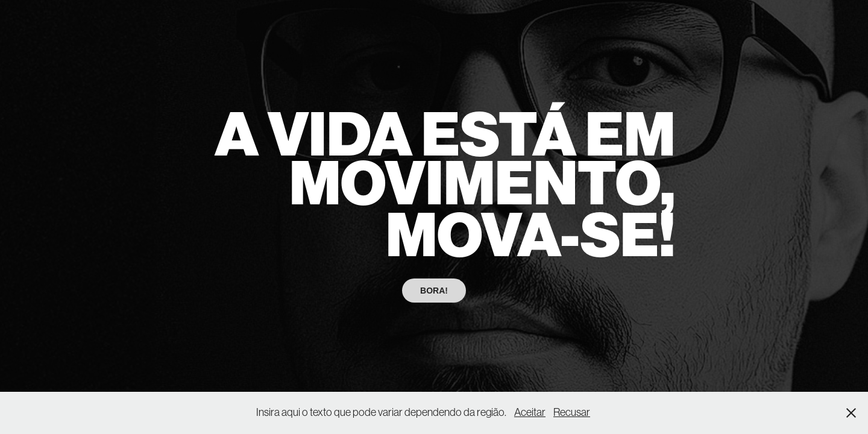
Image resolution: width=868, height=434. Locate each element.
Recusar (572, 412)
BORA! (434, 291)
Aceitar (530, 412)
